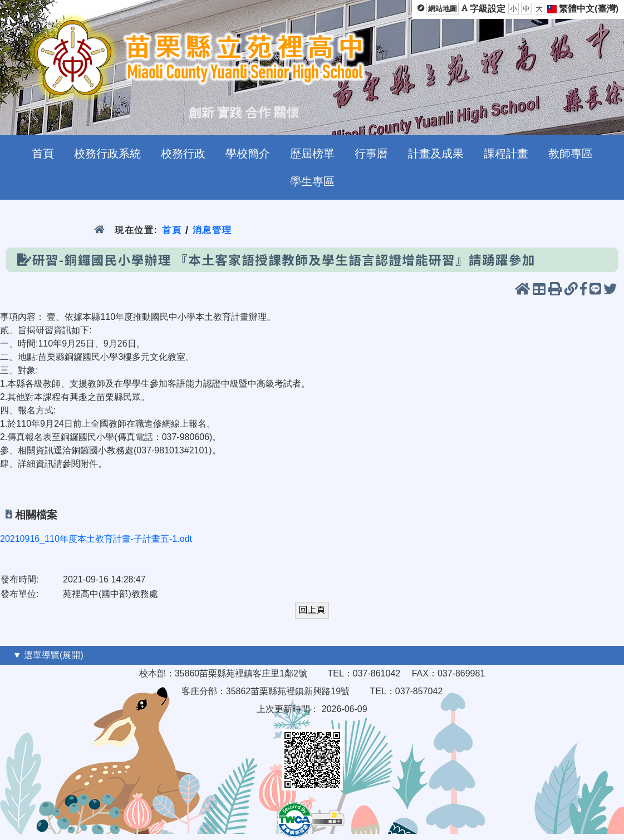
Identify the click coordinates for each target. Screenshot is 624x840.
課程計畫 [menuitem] (506, 154)
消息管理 (212, 230)
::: (6, 655)
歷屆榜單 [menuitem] (312, 154)
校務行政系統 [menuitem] (107, 154)
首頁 (172, 230)
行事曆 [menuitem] (371, 154)
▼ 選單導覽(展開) (48, 655)
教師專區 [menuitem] (571, 154)
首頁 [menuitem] (43, 154)
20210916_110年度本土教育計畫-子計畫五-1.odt (96, 539)
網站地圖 (443, 9)
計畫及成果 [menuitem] (436, 154)
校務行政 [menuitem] (183, 154)
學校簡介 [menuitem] (248, 154)
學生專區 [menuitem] (312, 181)
